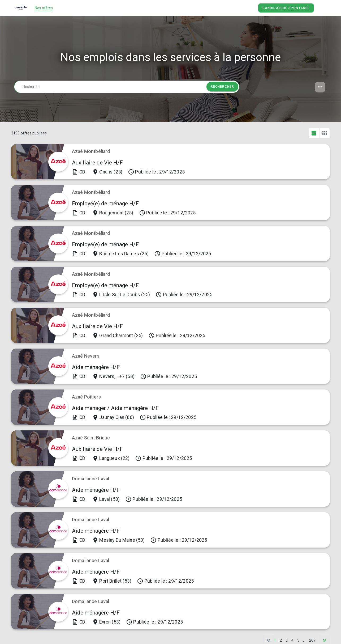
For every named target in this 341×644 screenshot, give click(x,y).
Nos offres (44, 8)
